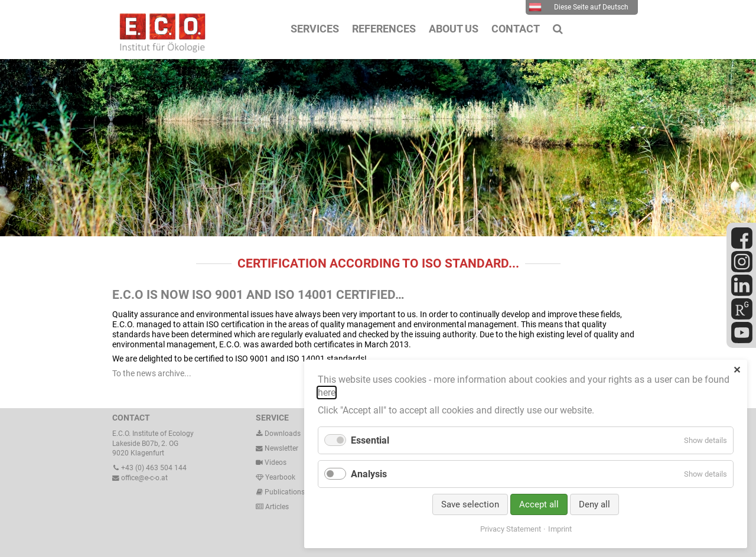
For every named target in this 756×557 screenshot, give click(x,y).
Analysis (369, 474)
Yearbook (276, 477)
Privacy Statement (511, 529)
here (327, 392)
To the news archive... (152, 373)
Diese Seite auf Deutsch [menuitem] (579, 7)
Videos (276, 462)
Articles (276, 507)
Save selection (470, 504)
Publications (285, 492)
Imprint (560, 529)
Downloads (278, 434)
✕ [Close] (737, 370)
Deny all (594, 504)
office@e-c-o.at (140, 478)
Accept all (539, 504)
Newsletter (277, 448)
